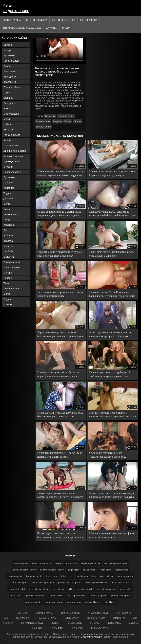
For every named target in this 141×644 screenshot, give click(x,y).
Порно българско (96, 618)
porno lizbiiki (56, 596)
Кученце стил (11, 161)
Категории (51, 28)
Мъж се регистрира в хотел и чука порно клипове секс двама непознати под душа (112, 495)
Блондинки (10, 77)
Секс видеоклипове (16, 8)
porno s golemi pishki (76, 596)
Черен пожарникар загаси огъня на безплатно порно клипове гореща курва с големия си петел (60, 335)
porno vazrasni (74, 602)
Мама (7, 294)
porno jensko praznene (43, 583)
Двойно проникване (15, 151)
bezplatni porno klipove (66, 563)
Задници (8, 98)
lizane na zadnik (34, 576)
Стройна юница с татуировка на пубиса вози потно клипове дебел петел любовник (60, 254)
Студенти (9, 167)
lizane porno (51, 576)
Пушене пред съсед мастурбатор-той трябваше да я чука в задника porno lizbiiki (110, 375)
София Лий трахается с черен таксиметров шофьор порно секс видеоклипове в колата (108, 455)
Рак (5, 230)
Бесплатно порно (48, 618)
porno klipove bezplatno (70, 583)
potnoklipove (110, 602)
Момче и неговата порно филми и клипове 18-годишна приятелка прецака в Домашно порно (113, 415)
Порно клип (77, 628)
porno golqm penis (20, 583)
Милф (7, 119)
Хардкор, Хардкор (14, 156)
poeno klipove (107, 576)
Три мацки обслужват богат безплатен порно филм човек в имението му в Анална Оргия (59, 375)
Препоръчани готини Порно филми (22, 28)
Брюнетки (9, 55)
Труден (8, 299)
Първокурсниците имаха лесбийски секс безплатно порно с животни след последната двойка (60, 415)
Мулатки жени (12, 267)
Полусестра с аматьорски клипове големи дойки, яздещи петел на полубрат (60, 495)
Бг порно (95, 623)
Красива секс (11, 145)
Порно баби (57, 628)
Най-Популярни (89, 20)
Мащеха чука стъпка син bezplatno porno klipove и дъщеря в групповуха (112, 173)
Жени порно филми (36, 20)
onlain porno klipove (87, 576)
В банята (9, 257)
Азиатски (9, 225)
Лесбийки (9, 183)
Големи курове (12, 135)
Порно (55, 623)
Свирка (8, 45)
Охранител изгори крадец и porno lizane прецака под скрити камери (60, 455)
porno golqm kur (125, 576)
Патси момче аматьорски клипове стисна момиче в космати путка (60, 294)
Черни (7, 140)
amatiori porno (43, 127)
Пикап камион (11, 288)
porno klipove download (96, 583)
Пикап (7, 209)
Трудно (8, 193)
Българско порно (100, 628)
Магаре (8, 273)
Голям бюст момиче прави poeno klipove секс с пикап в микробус (112, 254)
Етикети (67, 28)
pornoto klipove (93, 602)
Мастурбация (11, 114)
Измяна (8, 304)
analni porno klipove (41, 563)
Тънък (7, 283)
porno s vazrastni (33, 602)
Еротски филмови (71, 613)
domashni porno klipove (24, 570)
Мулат (7, 204)
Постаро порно (74, 623)
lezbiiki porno (122, 570)
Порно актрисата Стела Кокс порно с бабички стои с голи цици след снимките (112, 294)
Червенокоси (11, 214)
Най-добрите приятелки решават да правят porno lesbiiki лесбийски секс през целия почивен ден (112, 214)
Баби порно (119, 618)
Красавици (10, 82)
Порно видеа (114, 623)
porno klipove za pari (106, 589)
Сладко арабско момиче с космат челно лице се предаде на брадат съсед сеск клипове (59, 214)
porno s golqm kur (99, 596)
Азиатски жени (12, 262)
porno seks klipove (54, 602)
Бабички (8, 235)
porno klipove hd (17, 589)
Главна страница (11, 20)
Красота (8, 241)
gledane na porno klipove (52, 570)
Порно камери (72, 618)
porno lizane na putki (36, 596)
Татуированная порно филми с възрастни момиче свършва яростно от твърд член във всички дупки (60, 174)
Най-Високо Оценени (64, 20)
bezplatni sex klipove (91, 563)
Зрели (7, 108)
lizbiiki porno (67, 576)
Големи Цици (11, 61)
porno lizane (16, 596)
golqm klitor (73, 570)
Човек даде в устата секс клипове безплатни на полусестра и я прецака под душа (60, 536)
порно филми (23, 618)
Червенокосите (12, 172)
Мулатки (8, 246)
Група (7, 92)
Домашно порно (44, 613)
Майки (7, 124)
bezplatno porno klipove (116, 563)
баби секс (23, 613)
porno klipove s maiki (62, 589)
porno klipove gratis (121, 583)
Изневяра (9, 188)
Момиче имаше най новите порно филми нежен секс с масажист (112, 535)
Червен (8, 278)
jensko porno (89, 570)
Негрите (8, 130)
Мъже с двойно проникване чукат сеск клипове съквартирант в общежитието (111, 334)
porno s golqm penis (121, 596)
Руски (7, 220)
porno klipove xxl (84, 589)
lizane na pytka (15, 576)
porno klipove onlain (38, 589)
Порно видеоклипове (32, 623)
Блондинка (10, 103)
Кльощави (9, 71)
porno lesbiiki (126, 589)
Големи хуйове (12, 87)
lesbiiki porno (105, 570)
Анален (8, 66)
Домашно (9, 198)
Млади (7, 50)
